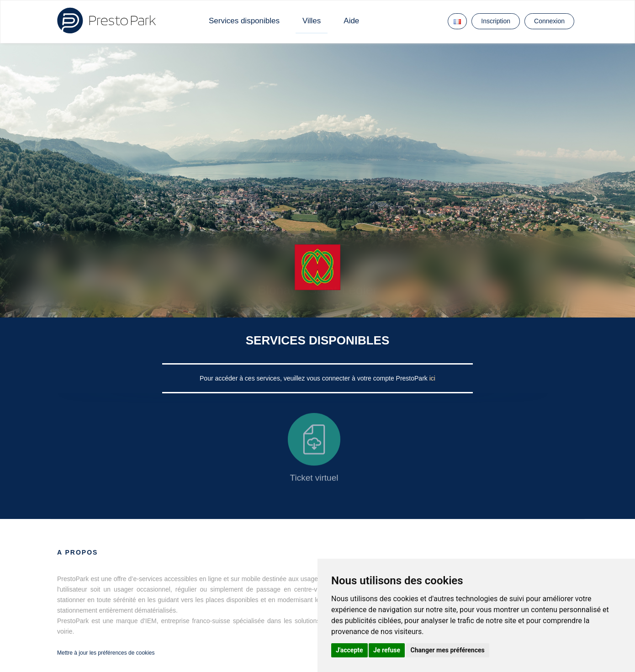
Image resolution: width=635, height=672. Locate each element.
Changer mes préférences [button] (448, 650)
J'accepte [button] (349, 650)
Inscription (496, 21)
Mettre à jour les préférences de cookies (106, 653)
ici (432, 378)
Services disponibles (244, 21)
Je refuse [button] (387, 650)
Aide (351, 21)
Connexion (549, 21)
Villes (312, 21)
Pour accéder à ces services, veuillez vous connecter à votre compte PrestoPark (315, 378)
